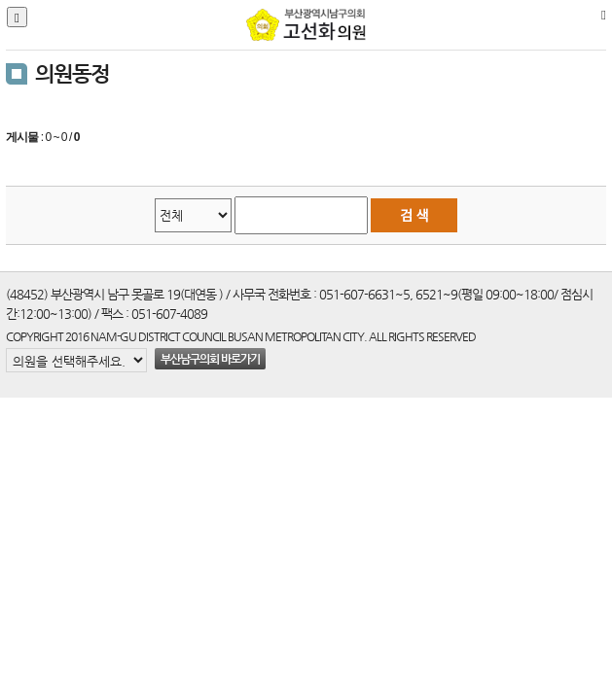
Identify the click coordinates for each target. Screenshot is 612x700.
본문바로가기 (0, 0)
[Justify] (17, 17)
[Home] (603, 14)
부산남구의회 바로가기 (210, 359)
